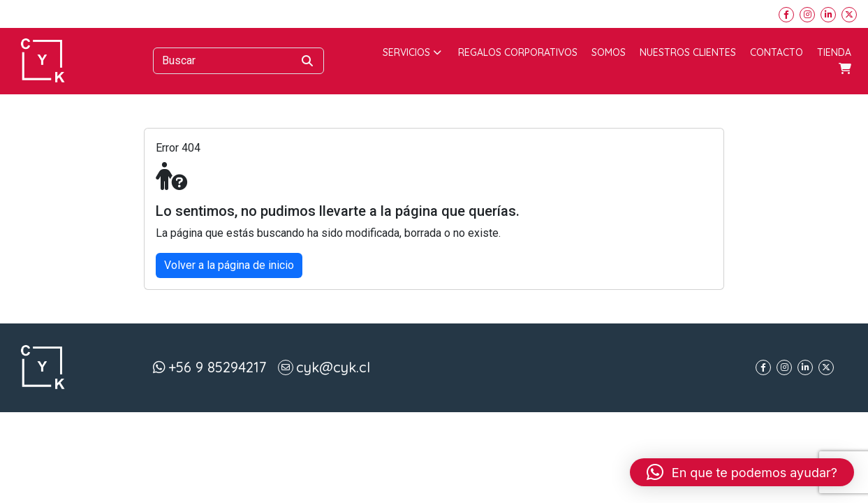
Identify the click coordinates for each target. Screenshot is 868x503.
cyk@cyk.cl (333, 367)
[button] (742, 472)
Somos (609, 52)
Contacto (777, 52)
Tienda (834, 52)
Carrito (845, 68)
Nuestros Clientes (688, 52)
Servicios (412, 52)
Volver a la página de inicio (229, 265)
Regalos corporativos (518, 52)
